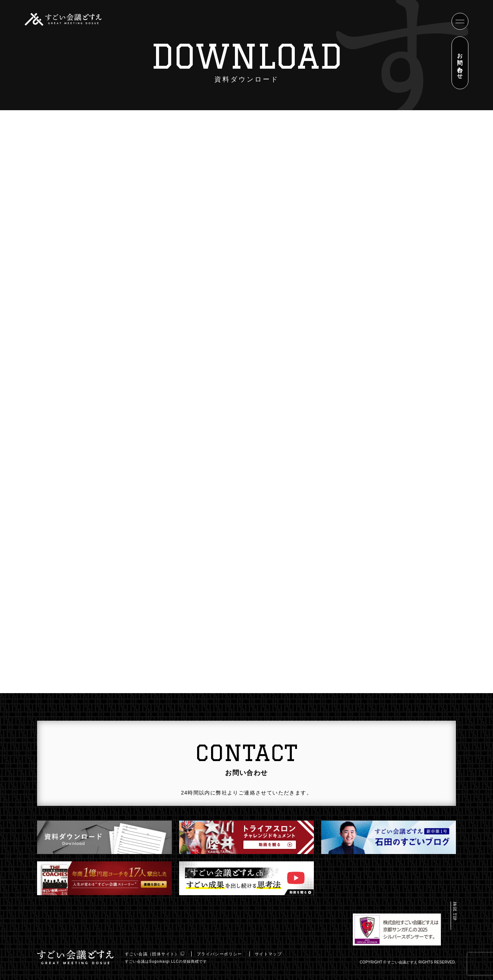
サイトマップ (271, 954)
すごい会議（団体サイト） (157, 954)
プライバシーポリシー (222, 954)
